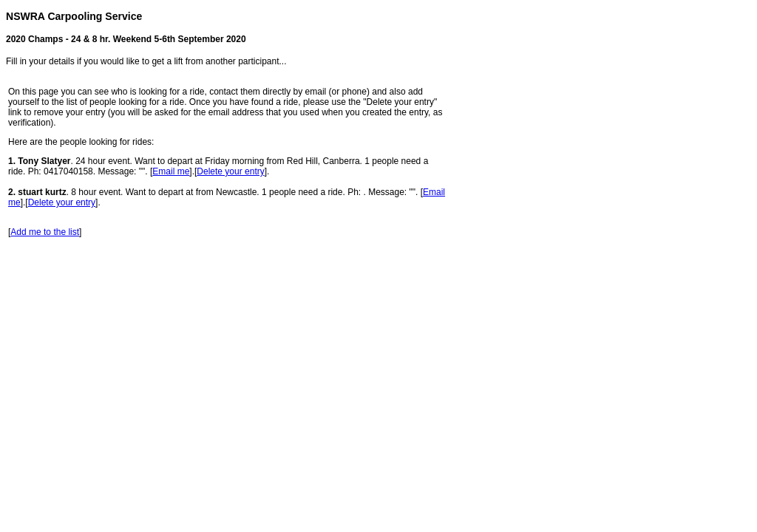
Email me (171, 171)
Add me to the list (45, 232)
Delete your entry (230, 171)
